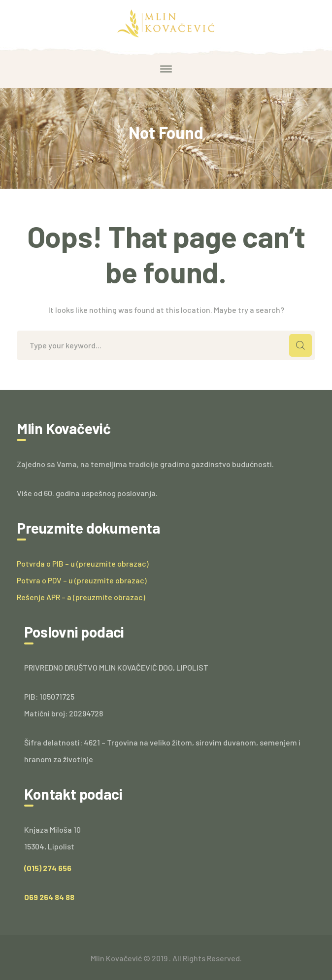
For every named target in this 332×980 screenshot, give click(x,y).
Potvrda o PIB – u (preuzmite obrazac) (83, 563)
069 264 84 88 (49, 897)
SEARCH (300, 345)
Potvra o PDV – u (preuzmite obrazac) (82, 580)
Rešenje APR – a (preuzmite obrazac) (81, 597)
